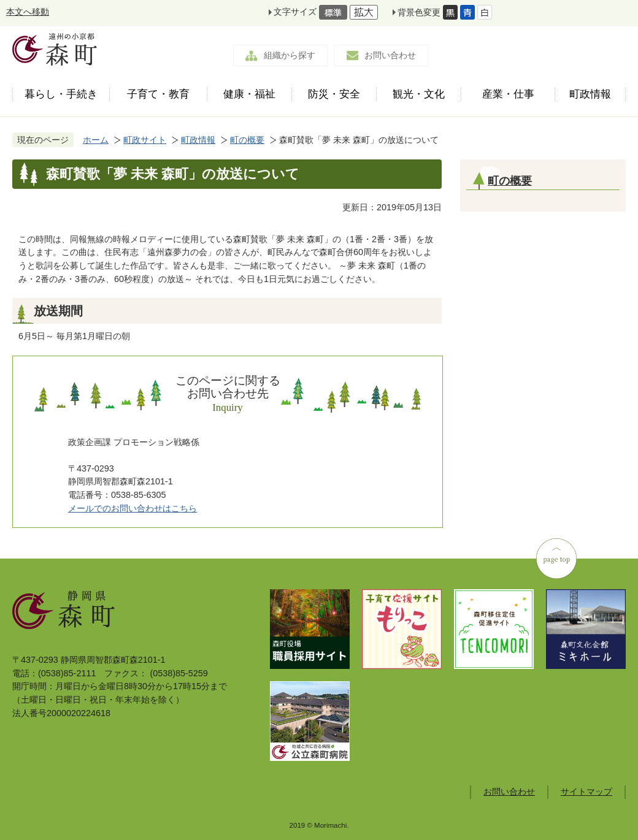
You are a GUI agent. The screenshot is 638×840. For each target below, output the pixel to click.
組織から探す (290, 55)
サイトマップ (586, 792)
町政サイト (145, 140)
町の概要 (247, 140)
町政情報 (198, 140)
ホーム (96, 140)
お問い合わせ (390, 55)
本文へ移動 (28, 12)
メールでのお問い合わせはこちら (133, 508)
